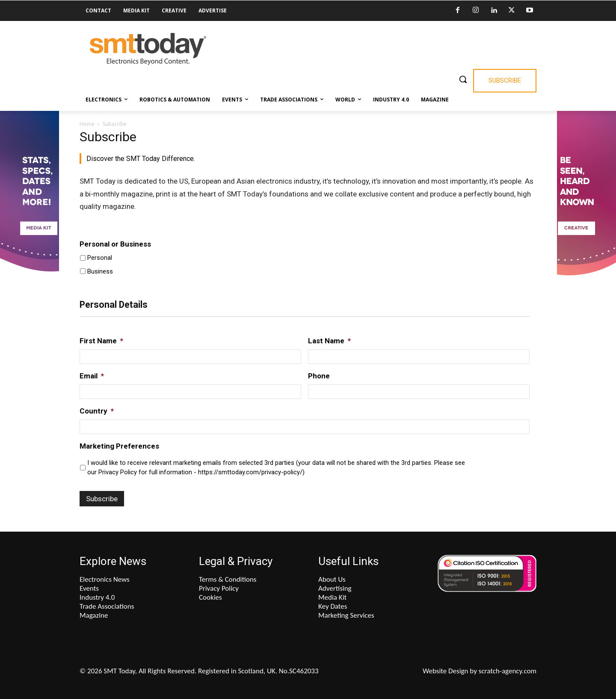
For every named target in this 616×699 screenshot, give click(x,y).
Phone (319, 376)
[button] (463, 79)
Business (100, 271)
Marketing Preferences (119, 446)
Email (92, 376)
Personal (100, 258)
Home (87, 124)
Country (97, 411)
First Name (101, 341)
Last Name (329, 341)
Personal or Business (115, 244)
